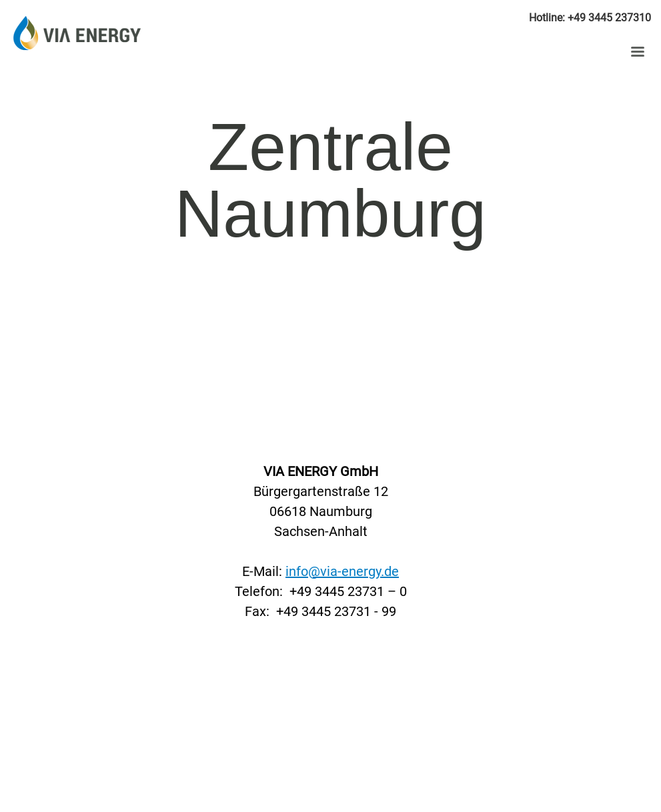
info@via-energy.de (342, 571)
